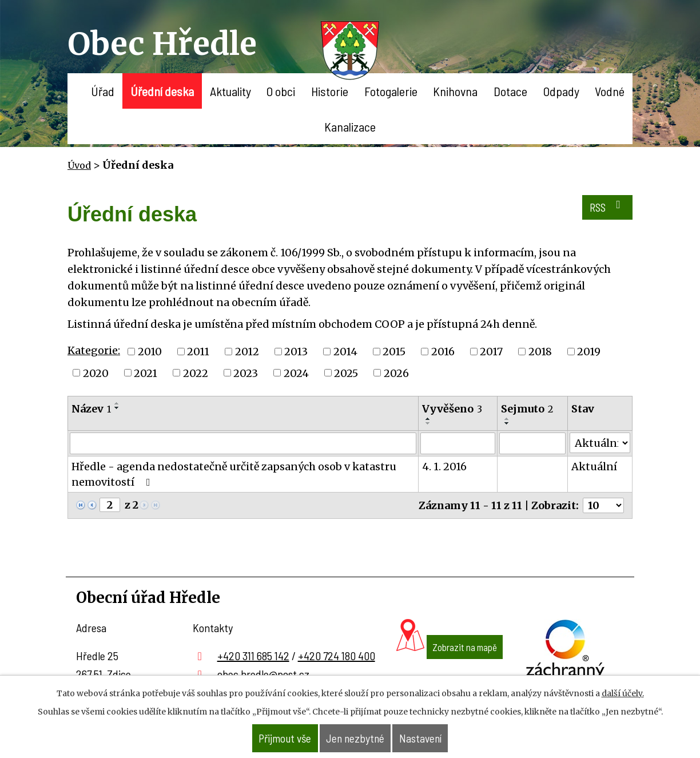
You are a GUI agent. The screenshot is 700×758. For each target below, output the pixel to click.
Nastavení (443, 739)
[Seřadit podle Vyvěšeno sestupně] (428, 423)
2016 (443, 352)
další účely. (623, 694)
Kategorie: (94, 350)
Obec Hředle (162, 44)
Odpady (561, 91)
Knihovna (455, 91)
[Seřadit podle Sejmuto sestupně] (507, 423)
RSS (601, 211)
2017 (491, 352)
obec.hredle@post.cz (263, 674)
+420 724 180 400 (337, 656)
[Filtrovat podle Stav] (600, 443)
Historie (330, 91)
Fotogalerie (391, 91)
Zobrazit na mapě (449, 668)
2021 (146, 373)
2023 (246, 373)
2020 (96, 373)
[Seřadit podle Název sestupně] (117, 408)
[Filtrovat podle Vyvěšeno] (458, 443)
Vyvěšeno (452, 409)
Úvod (75, 91)
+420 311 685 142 (253, 656)
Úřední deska (162, 91)
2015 (394, 352)
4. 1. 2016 (444, 467)
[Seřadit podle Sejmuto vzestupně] (507, 419)
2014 (345, 352)
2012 (247, 352)
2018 (540, 352)
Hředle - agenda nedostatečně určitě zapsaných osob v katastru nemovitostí (234, 474)
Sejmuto (527, 409)
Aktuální (594, 467)
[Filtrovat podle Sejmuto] (532, 443)
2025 (346, 373)
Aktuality (230, 91)
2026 (396, 373)
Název (91, 409)
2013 (296, 352)
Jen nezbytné (357, 739)
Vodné (610, 91)
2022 (196, 373)
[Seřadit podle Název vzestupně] (117, 403)
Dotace (510, 91)
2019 (589, 352)
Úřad (103, 91)
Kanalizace (350, 126)
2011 (198, 352)
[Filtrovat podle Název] (243, 443)
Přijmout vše (264, 739)
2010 (150, 352)
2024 (296, 373)
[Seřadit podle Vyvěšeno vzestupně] (428, 419)
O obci (281, 91)
